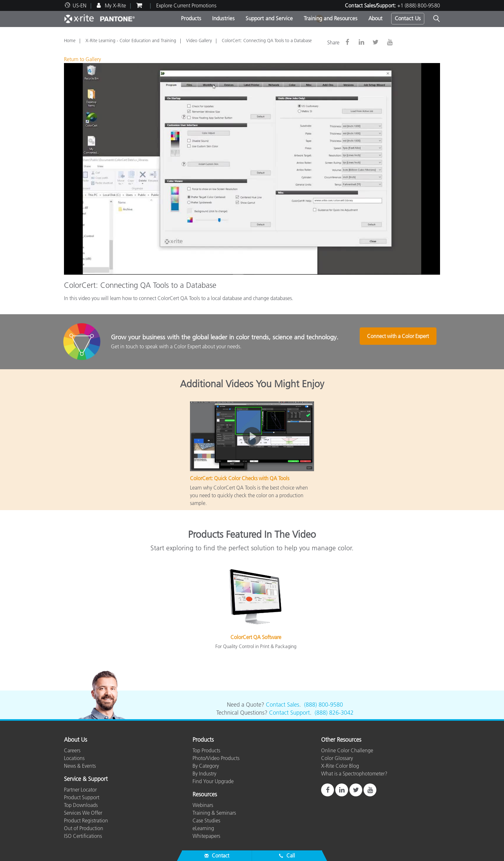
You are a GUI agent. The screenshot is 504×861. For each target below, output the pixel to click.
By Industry (204, 774)
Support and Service (269, 18)
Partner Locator (80, 790)
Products (191, 18)
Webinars (203, 805)
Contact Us (408, 18)
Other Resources (341, 740)
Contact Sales (283, 705)
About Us (76, 740)
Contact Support (289, 713)
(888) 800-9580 (324, 705)
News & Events (80, 766)
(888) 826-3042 (334, 713)
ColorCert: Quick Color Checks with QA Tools (240, 478)
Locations (74, 758)
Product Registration (86, 820)
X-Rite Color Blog (340, 766)
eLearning (203, 828)
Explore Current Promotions (186, 5)
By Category (206, 766)
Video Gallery (199, 41)
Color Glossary (337, 758)
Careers (72, 750)
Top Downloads (81, 805)
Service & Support (86, 779)
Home (70, 41)
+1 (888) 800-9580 (419, 5)
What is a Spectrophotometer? (354, 774)
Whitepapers (206, 836)
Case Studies (206, 820)
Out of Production (84, 828)
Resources (205, 795)
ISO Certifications (83, 836)
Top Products (206, 750)
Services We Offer (83, 813)
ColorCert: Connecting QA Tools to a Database (267, 41)
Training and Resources (331, 18)
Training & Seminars (214, 813)
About (375, 18)
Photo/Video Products (216, 758)
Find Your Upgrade (213, 781)
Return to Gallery (82, 59)
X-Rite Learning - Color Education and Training (131, 41)
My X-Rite (115, 5)
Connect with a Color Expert (401, 342)
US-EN (80, 5)
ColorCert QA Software (256, 637)
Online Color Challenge (347, 750)
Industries (223, 18)
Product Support (82, 797)
